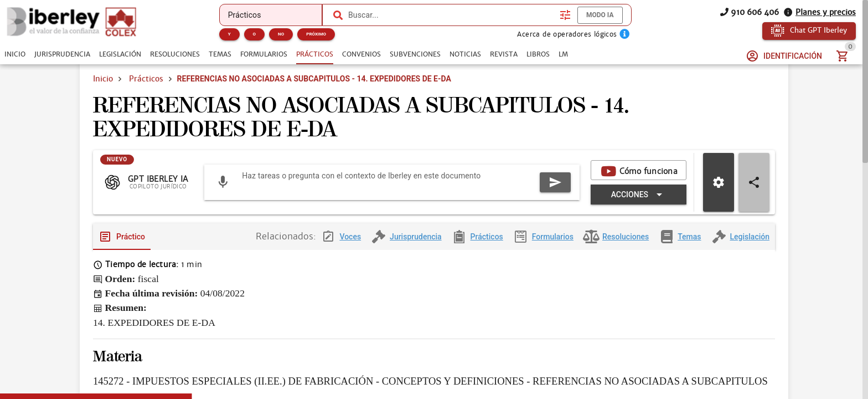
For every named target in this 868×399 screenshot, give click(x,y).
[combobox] (451, 15)
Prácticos (146, 79)
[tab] (15, 54)
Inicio (103, 79)
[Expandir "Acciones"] (639, 195)
